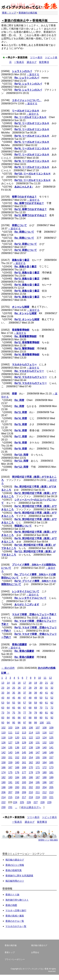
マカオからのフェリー (24, 364)
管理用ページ (44, 840)
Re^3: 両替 (21, 412)
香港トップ (10, 952)
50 (41, 698)
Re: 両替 (19, 400)
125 (51, 738)
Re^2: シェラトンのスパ (28, 84)
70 (41, 708)
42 (52, 693)
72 (52, 708)
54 (8, 703)
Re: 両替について (24, 232)
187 (38, 777)
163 (38, 762)
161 (24, 762)
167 (10, 767)
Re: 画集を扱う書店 (25, 267)
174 (3, 772)
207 (10, 792)
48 (30, 698)
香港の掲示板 (11, 945)
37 (25, 693)
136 (17, 748)
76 (19, 713)
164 (45, 762)
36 (19, 693)
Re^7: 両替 (21, 436)
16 (19, 683)
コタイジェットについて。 (27, 100)
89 (36, 718)
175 (10, 772)
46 (19, 698)
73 (3, 713)
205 (51, 787)
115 (38, 733)
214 (3, 797)
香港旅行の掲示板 (28, 13)
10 (39, 678)
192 (17, 782)
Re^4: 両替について (26, 250)
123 (38, 738)
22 (52, 683)
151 (10, 758)
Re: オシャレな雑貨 (25, 313)
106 (31, 728)
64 (8, 708)
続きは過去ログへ (31, 807)
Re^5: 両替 (21, 424)
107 (38, 728)
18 (30, 683)
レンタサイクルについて (26, 591)
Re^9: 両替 (21, 449)
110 (3, 733)
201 (24, 787)
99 (36, 723)
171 (38, 767)
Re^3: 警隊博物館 (24, 348)
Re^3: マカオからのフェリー (31, 383)
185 (24, 777)
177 (24, 772)
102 (3, 728)
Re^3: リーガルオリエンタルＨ (32, 129)
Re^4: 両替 (21, 418)
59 (36, 703)
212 (45, 792)
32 (52, 688)
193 (24, 782)
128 (17, 743)
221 (51, 797)
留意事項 (44, 62)
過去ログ (32, 62)
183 (10, 777)
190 (3, 782)
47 (25, 698)
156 (45, 758)
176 (17, 772)
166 (3, 767)
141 (51, 748)
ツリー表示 (36, 57)
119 (10, 738)
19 (36, 683)
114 (31, 733)
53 (3, 703)
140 (45, 748)
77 (25, 713)
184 (17, 777)
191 (10, 782)
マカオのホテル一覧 (16, 926)
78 (30, 713)
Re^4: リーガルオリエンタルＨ (32, 136)
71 (46, 708)
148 (45, 753)
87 (25, 718)
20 (41, 683)
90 (41, 718)
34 (8, 693)
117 (51, 733)
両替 (14, 394)
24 (8, 688)
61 (46, 703)
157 (51, 758)
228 (43, 802)
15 (14, 683)
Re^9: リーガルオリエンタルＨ (32, 167)
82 (52, 713)
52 (52, 698)
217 (24, 797)
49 (36, 698)
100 (42, 723)
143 (10, 753)
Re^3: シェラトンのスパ (28, 90)
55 (14, 703)
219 (38, 797)
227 (36, 802)
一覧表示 (19, 62)
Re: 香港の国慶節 (24, 651)
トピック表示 (49, 817)
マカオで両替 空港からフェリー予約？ (34, 614)
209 (24, 792)
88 (30, 718)
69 (36, 708)
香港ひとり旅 (12, 895)
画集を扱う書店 (21, 260)
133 (51, 743)
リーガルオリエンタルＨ (26, 111)
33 (3, 693)
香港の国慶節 (19, 644)
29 (36, 688)
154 (31, 758)
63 (3, 708)
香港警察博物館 (21, 330)
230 (3, 807)
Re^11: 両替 (21, 461)
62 (52, 703)
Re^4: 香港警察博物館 (27, 355)
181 (51, 772)
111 (10, 733)
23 (3, 688)
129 (24, 743)
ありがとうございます (27, 604)
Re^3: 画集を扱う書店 (27, 279)
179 (38, 772)
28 (30, 688)
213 (51, 792)
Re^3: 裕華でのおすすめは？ (31, 215)
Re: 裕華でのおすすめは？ (29, 203)
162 (31, 762)
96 (19, 723)
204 (45, 787)
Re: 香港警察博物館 (25, 336)
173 (51, 767)
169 (24, 767)
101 (49, 723)
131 (38, 743)
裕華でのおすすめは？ (24, 197)
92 (52, 718)
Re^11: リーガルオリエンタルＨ (32, 180)
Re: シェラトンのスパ (27, 78)
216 (17, 797)
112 (17, 733)
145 (24, 753)
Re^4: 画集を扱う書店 (27, 285)
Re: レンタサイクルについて (30, 598)
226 (29, 802)
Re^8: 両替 (21, 443)
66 (19, 708)
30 (41, 688)
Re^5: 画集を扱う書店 (27, 291)
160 (17, 762)
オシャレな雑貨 (21, 307)
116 (45, 733)
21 (46, 683)
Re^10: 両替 (21, 455)
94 (8, 723)
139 (38, 748)
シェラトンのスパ (22, 71)
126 (3, 743)
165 (51, 762)
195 (38, 782)
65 (14, 708)
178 (31, 772)
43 (3, 698)
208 (17, 792)
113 (24, 733)
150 (3, 758)
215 (10, 797)
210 (31, 792)
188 (45, 777)
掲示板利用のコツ (15, 881)
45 (14, 698)
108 (45, 728)
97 (25, 723)
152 (17, 758)
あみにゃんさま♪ (24, 187)
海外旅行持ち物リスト (17, 900)
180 (45, 772)
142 (3, 753)
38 (30, 693)
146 (31, 753)
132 (45, 743)
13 (3, 683)
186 (31, 777)
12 (50, 678)
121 (24, 738)
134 (3, 748)
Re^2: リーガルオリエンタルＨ (32, 123)
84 (8, 718)
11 (45, 678)
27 (25, 688)
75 (14, 713)
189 (51, 777)
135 (10, 748)
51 (46, 698)
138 (31, 748)
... (16, 807)
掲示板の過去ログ (15, 860)
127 (10, 743)
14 (8, 683)
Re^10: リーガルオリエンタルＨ (32, 174)
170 (31, 767)
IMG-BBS (54, 840)
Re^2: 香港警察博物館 (27, 342)
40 (41, 693)
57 (25, 703)
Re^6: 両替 (21, 430)
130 (31, 743)
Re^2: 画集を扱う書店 (27, 273)
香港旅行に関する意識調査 (19, 876)
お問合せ (35, 952)
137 (24, 748)
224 (15, 802)
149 (51, 753)
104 (17, 728)
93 (3, 723)
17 (25, 683)
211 (38, 792)
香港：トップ (9, 13)
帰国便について (23, 526)
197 (51, 782)
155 (38, 758)
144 (17, 753)
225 (22, 802)
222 (3, 802)
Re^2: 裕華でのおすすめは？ (31, 209)
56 (19, 703)
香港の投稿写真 (14, 870)
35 (14, 693)
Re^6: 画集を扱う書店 (27, 297)
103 (10, 728)
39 (36, 693)
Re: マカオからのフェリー (29, 371)
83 (3, 718)
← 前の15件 (8, 668)
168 (17, 767)
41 (46, 693)
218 (31, 797)
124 (45, 738)
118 (3, 738)
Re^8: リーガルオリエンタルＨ (32, 161)
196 (45, 782)
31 (46, 688)
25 (14, 688)
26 (19, 688)
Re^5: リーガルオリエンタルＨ (32, 142)
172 (45, 767)
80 (41, 713)
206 (3, 792)
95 (14, 723)
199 (10, 787)
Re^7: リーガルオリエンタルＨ (32, 155)
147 (38, 753)
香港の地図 (11, 905)
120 (17, 738)
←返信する (33, 74)
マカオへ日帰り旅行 (16, 910)
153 (24, 758)
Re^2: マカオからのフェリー (31, 377)
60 (41, 703)
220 (45, 797)
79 (36, 713)
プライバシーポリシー (15, 959)
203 (38, 787)
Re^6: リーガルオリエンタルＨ (32, 148)
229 (49, 802)
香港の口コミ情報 (15, 865)
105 (24, 728)
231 (10, 807)
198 (3, 787)
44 (8, 698)
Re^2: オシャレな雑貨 (27, 319)
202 (31, 787)
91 (46, 718)
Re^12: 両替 (21, 467)
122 (31, 738)
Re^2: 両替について (26, 244)
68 (30, 708)
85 (14, 718)
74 (8, 713)
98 (30, 723)
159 (10, 762)
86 (19, 718)
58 (30, 703)
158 (3, 762)
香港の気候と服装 (15, 916)
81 (46, 713)
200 (17, 787)
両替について (19, 225)
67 (25, 708)
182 (3, 777)
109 (51, 728)
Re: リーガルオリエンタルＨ (30, 117)
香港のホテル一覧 (15, 921)
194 (31, 782)
